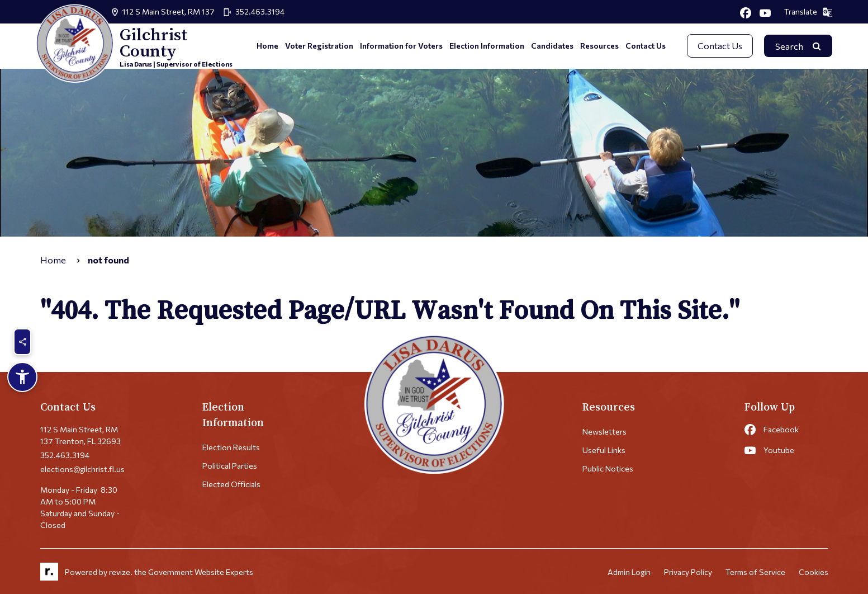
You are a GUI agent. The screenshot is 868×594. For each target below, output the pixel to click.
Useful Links (604, 450)
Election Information (487, 46)
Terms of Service (755, 572)
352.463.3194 (260, 11)
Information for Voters (401, 46)
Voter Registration (319, 46)
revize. (121, 572)
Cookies (814, 572)
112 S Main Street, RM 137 (169, 11)
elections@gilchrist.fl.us (82, 469)
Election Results (231, 447)
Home (267, 46)
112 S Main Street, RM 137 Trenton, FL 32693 (80, 435)
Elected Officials (231, 484)
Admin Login (629, 572)
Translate (808, 12)
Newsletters (604, 432)
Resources (599, 46)
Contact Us (646, 46)
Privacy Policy (688, 572)
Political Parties (230, 466)
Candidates (552, 46)
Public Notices (608, 468)
